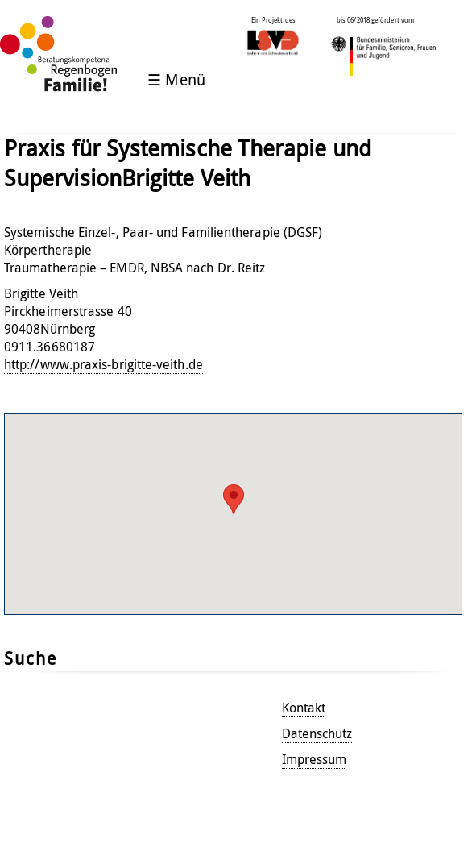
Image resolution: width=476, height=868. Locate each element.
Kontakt (304, 708)
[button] (234, 499)
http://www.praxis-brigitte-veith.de (103, 364)
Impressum (315, 759)
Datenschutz (317, 733)
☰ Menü (176, 80)
